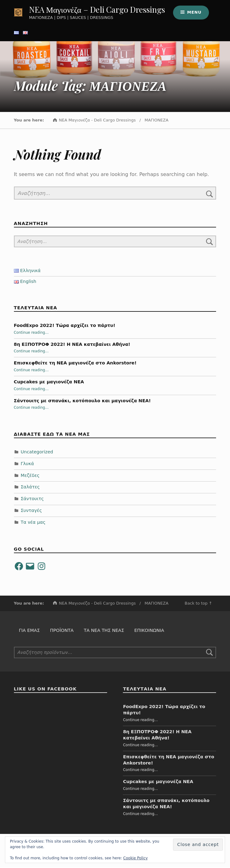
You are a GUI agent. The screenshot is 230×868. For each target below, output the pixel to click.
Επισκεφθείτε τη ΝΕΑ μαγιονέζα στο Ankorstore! (75, 364)
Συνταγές (31, 511)
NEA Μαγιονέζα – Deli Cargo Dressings (97, 10)
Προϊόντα (62, 631)
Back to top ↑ (199, 604)
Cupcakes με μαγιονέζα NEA (49, 382)
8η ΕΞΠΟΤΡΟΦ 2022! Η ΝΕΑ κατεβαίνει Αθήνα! (72, 345)
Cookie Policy (135, 858)
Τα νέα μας (33, 523)
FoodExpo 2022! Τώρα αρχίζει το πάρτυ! (65, 326)
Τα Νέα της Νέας (104, 631)
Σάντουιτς (32, 500)
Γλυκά (27, 464)
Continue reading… (31, 333)
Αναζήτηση (210, 653)
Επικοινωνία (149, 631)
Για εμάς (29, 631)
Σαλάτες (30, 488)
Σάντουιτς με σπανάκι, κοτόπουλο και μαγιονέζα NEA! (82, 401)
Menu (194, 13)
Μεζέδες (30, 476)
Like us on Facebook (45, 690)
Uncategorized (37, 452)
